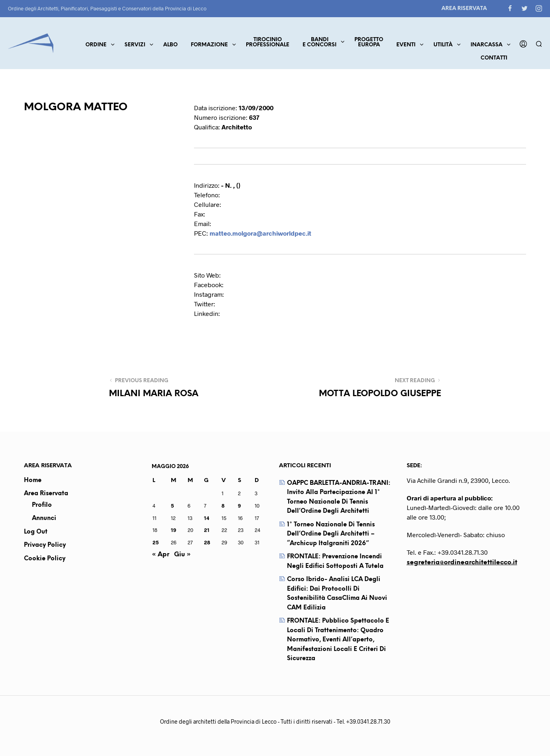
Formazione (209, 45)
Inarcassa (487, 45)
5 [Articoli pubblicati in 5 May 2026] (172, 506)
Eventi (406, 45)
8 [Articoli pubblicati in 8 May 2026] (223, 506)
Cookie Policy (45, 559)
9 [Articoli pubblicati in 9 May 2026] (239, 506)
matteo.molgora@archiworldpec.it (260, 233)
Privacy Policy (45, 545)
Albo (170, 45)
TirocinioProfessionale (268, 42)
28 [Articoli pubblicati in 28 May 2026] (207, 542)
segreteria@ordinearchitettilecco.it (462, 563)
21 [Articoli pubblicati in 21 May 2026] (207, 530)
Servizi (135, 45)
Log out (36, 532)
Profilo (42, 505)
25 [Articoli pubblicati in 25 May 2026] (156, 542)
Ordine (96, 45)
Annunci (44, 518)
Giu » (182, 555)
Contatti (494, 58)
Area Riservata (464, 9)
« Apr (160, 555)
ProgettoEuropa (369, 42)
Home (33, 480)
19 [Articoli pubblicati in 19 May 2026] (173, 530)
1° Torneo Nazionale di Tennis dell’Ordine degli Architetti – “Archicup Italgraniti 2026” (331, 534)
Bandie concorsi (320, 42)
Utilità (443, 45)
